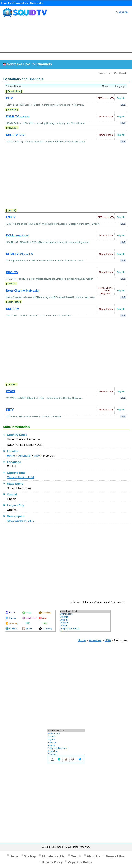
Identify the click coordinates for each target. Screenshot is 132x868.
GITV (9, 98)
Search (76, 856)
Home (99, 73)
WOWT (11, 391)
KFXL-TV (12, 272)
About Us (93, 856)
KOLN (18, 236)
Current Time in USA (21, 477)
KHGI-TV (16, 135)
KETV (10, 410)
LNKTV (11, 217)
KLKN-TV (19, 254)
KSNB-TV (18, 117)
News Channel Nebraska (23, 291)
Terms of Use (115, 856)
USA (115, 73)
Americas (108, 73)
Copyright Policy (80, 862)
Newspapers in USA (20, 521)
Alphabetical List (54, 856)
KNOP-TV (12, 309)
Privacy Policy (52, 862)
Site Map (30, 856)
